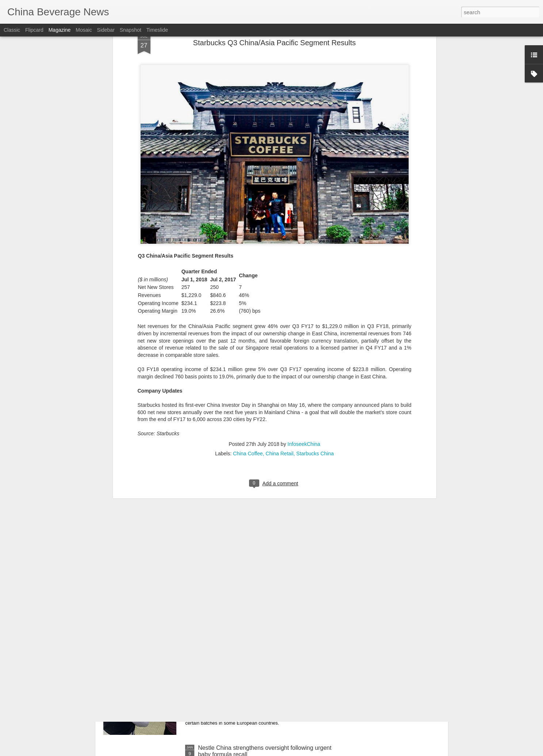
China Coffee (248, 326)
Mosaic (84, 30)
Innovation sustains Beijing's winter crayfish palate (263, 582)
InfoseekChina (304, 316)
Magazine (60, 30)
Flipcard (34, 30)
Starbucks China (315, 326)
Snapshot (131, 30)
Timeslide (157, 30)
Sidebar (106, 30)
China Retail (279, 326)
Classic (12, 30)
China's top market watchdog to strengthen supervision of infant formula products (253, 668)
